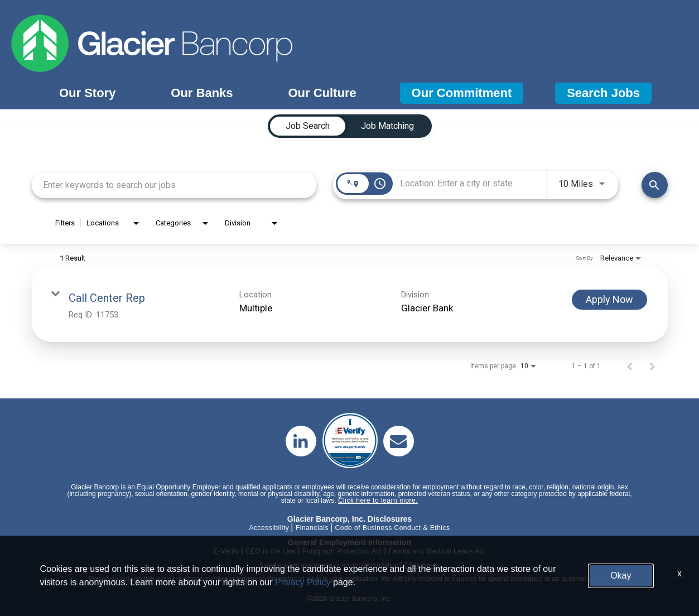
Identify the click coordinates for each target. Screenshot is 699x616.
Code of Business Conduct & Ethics (393, 528)
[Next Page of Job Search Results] (652, 366)
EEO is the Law (271, 551)
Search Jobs (603, 93)
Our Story (87, 93)
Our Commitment (462, 93)
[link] (350, 304)
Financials (312, 528)
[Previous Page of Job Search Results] (630, 366)
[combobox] (174, 185)
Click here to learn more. (378, 501)
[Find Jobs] (655, 185)
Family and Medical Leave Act (437, 551)
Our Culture (322, 93)
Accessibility (269, 528)
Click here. (421, 565)
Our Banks (202, 93)
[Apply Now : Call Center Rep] (609, 300)
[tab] (308, 126)
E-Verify (226, 551)
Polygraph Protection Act (342, 551)
